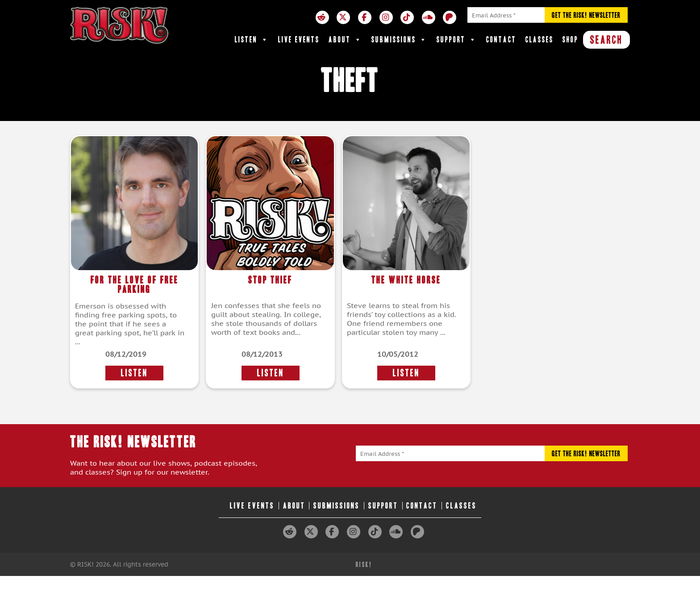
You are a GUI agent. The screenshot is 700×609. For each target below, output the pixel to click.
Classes (540, 40)
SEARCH (606, 40)
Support (457, 40)
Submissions (400, 40)
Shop (571, 40)
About (346, 40)
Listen (252, 40)
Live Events (299, 40)
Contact (501, 40)
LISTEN (134, 373)
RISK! (364, 565)
